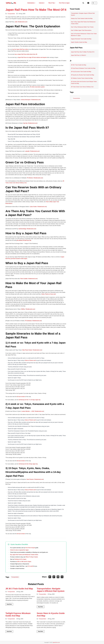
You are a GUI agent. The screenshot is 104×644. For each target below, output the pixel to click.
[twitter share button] (54, 577)
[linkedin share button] (58, 577)
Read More (9, 604)
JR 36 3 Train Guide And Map (19, 589)
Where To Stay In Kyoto (32, 557)
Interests (42, 3)
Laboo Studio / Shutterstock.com (38, 207)
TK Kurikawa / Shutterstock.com (33, 321)
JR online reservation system (37, 87)
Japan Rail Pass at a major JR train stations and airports (32, 57)
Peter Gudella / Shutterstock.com (29, 279)
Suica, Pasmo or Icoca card (49, 294)
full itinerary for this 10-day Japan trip (28, 464)
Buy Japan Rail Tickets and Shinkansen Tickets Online (24, 555)
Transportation (11, 14)
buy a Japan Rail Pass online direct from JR (26, 54)
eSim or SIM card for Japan (24, 562)
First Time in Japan (64, 3)
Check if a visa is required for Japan (19, 550)
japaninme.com (56, 642)
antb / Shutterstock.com (21, 22)
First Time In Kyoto (30, 548)
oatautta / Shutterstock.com (32, 151)
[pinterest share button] (62, 577)
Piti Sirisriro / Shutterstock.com (35, 178)
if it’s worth (30, 566)
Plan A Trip (52, 3)
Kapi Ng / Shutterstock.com (30, 123)
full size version (21, 397)
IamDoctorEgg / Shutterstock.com (27, 229)
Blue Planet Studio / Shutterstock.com (32, 350)
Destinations (31, 3)
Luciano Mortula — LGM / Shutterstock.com (32, 411)
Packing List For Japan (20, 559)
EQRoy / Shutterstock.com (28, 309)
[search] (83, 3)
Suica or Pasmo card (30, 360)
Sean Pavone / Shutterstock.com (35, 479)
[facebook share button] (50, 577)
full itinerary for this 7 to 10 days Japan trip (29, 400)
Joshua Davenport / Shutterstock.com (31, 100)
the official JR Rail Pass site (24, 240)
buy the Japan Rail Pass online (20, 49)
